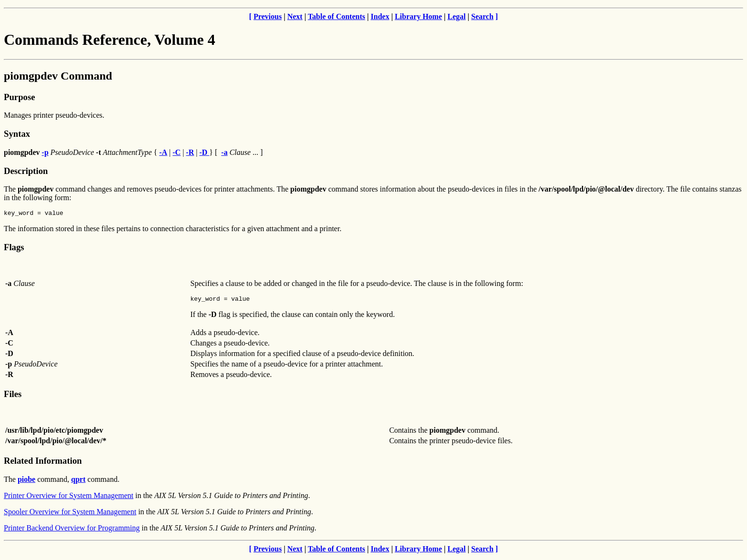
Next (295, 16)
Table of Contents (336, 16)
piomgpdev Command (58, 76)
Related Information (43, 463)
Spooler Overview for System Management (70, 514)
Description (26, 171)
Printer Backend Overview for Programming (72, 531)
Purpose (19, 97)
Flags (14, 249)
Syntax (17, 134)
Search (482, 16)
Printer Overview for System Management (69, 498)
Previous (268, 16)
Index (380, 16)
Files (13, 397)
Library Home (419, 16)
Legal (456, 16)
